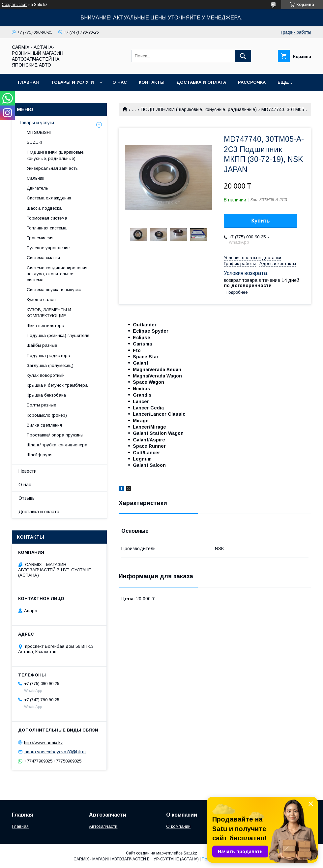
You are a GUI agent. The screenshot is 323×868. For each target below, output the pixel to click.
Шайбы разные (42, 345)
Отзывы (27, 498)
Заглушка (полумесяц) (50, 365)
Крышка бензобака (46, 395)
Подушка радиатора (48, 356)
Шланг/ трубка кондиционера (57, 445)
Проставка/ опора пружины (55, 435)
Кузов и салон (41, 299)
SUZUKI (34, 142)
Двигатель (37, 188)
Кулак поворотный (46, 375)
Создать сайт (14, 5)
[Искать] (243, 56)
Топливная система (47, 228)
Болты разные (41, 405)
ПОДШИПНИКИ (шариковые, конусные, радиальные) (199, 109)
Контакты (152, 82)
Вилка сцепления (44, 425)
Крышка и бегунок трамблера (57, 385)
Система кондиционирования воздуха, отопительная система (57, 274)
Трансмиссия (40, 238)
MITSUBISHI (39, 132)
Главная (28, 82)
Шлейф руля (40, 455)
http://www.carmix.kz (44, 742)
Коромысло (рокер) (47, 415)
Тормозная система (47, 218)
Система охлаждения (49, 198)
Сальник (35, 178)
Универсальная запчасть (52, 168)
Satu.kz (190, 853)
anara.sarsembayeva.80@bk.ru (55, 752)
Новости (28, 471)
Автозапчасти (103, 826)
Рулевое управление (48, 248)
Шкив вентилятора (45, 326)
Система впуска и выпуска (54, 290)
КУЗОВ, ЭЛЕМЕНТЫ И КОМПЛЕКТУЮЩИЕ (49, 313)
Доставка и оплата (201, 82)
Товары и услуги (72, 82)
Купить (261, 221)
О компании (178, 826)
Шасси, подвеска (44, 208)
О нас (120, 82)
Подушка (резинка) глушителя (58, 335)
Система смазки (43, 258)
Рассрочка (252, 82)
